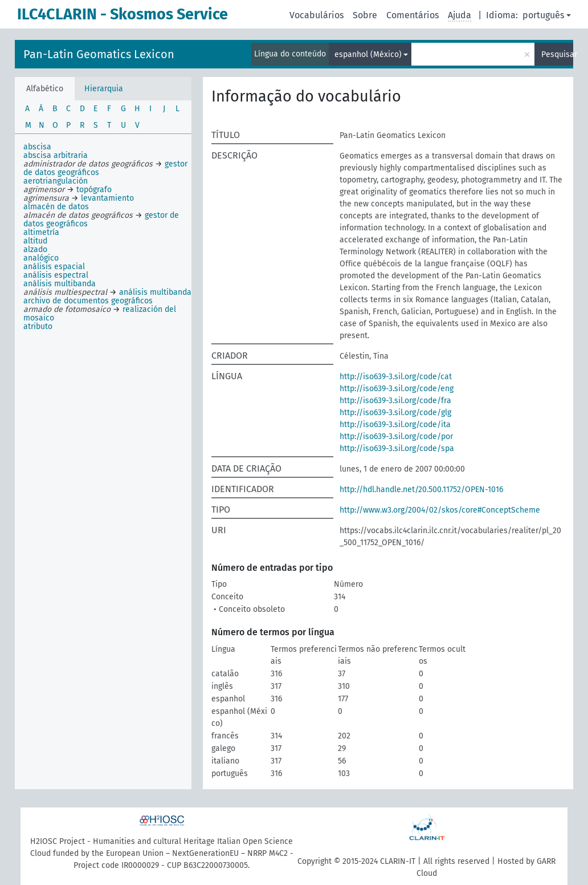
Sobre (365, 15)
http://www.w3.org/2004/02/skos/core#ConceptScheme (440, 510)
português (543, 15)
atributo (38, 326)
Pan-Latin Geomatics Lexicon (99, 54)
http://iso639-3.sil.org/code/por (396, 437)
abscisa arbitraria (56, 155)
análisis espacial (54, 267)
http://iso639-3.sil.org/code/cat (396, 377)
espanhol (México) (368, 54)
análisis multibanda (60, 284)
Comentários (413, 15)
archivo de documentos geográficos (88, 301)
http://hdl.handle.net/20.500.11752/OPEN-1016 (421, 490)
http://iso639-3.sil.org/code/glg (395, 413)
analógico (41, 258)
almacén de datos (56, 207)
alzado (35, 249)
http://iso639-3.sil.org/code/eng (397, 389)
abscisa (37, 147)
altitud (35, 241)
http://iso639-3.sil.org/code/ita (395, 425)
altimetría (41, 232)
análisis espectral (56, 275)
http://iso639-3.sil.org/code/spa (397, 448)
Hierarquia (104, 89)
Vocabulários (317, 15)
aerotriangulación (56, 181)
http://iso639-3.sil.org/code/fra (395, 401)
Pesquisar (557, 54)
